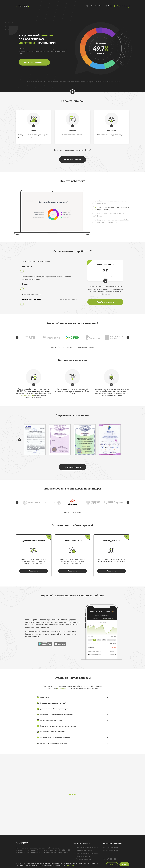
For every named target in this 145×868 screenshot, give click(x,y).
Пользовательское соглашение (86, 853)
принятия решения (27, 395)
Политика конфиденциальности (86, 848)
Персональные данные (83, 851)
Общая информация (82, 856)
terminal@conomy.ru (112, 850)
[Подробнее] (71, 865)
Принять (124, 864)
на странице (62, 689)
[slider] (22, 271)
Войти (108, 6)
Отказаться (112, 864)
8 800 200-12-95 (93, 6)
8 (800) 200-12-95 (111, 848)
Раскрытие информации (83, 859)
